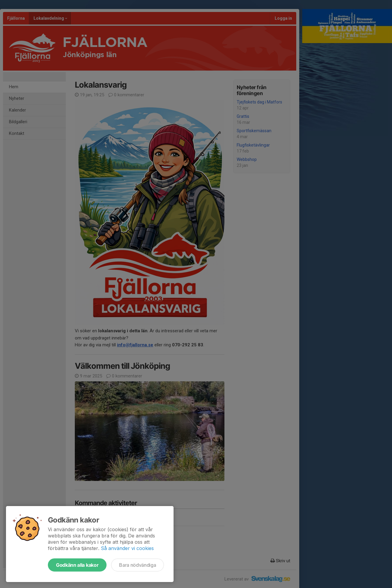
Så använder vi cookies (127, 548)
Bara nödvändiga (137, 565)
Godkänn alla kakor (77, 565)
